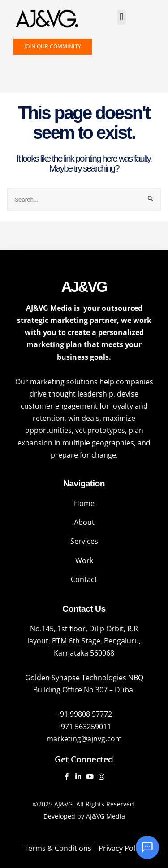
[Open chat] (147, 847)
